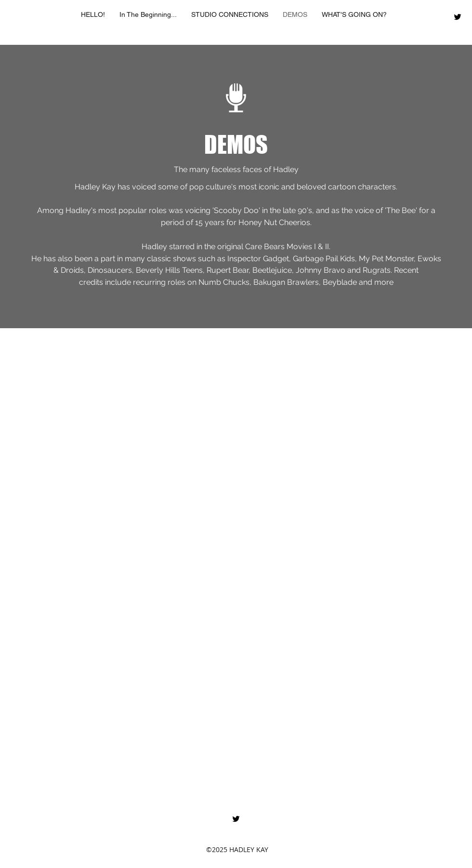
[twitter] (458, 17)
